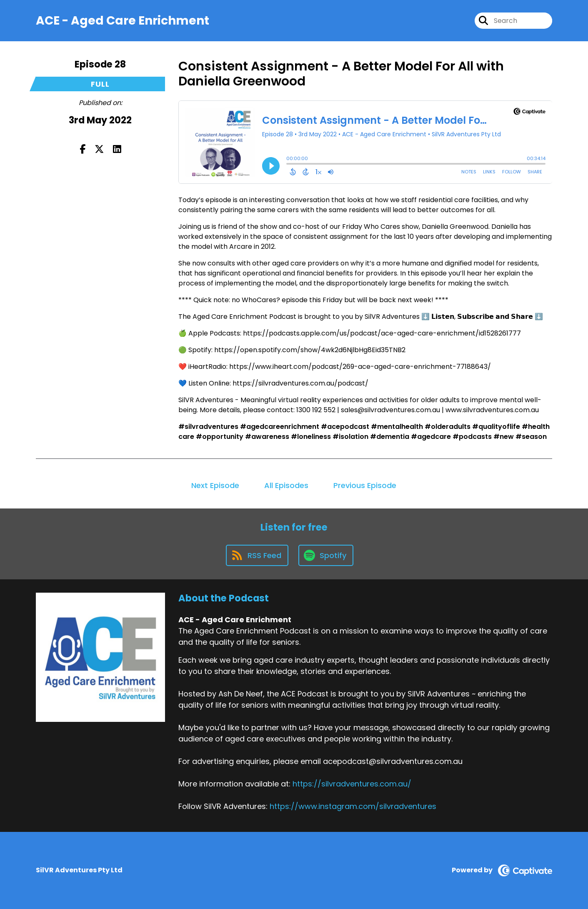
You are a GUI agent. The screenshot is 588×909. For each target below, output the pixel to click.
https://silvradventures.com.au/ (352, 784)
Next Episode (215, 485)
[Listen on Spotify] (326, 555)
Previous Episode (365, 485)
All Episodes (286, 485)
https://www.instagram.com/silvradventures (353, 806)
